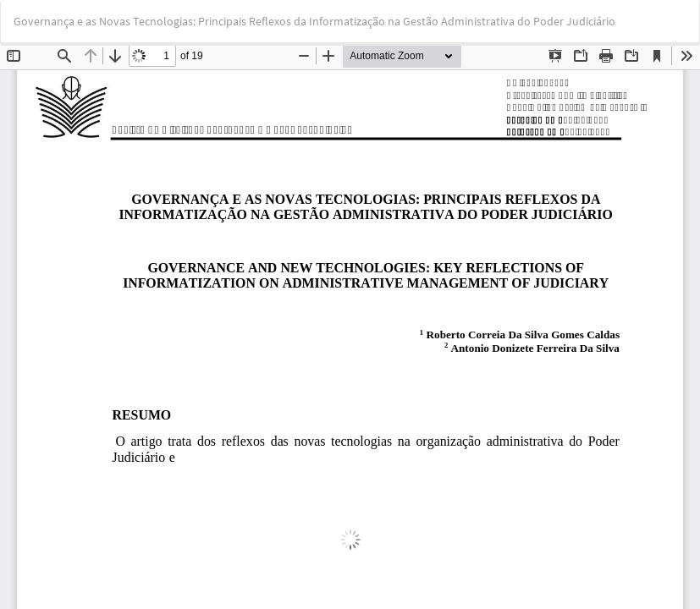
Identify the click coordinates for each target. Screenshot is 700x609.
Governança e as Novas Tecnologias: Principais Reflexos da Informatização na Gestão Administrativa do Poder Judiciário (314, 21)
